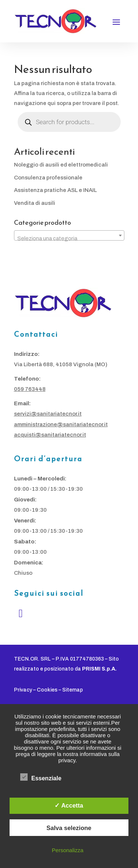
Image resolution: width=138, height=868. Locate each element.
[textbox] (69, 239)
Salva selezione (69, 828)
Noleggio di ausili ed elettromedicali (61, 165)
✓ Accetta (69, 805)
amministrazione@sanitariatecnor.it (61, 424)
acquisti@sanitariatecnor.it (50, 435)
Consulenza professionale (48, 178)
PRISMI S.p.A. (99, 669)
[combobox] (69, 235)
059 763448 (30, 389)
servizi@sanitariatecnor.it (48, 414)
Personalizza (68, 850)
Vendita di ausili (35, 203)
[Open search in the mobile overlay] (69, 122)
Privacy (23, 690)
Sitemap (72, 690)
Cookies (47, 690)
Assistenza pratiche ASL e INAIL (55, 190)
